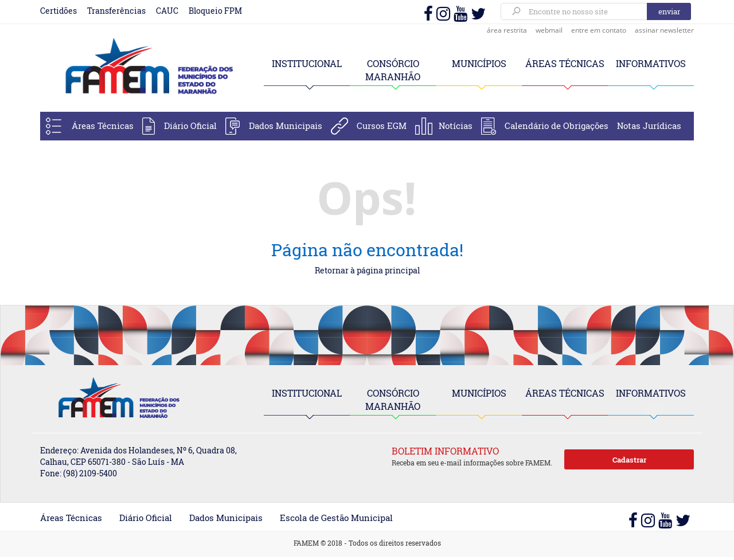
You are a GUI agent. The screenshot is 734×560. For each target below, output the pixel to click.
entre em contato (599, 30)
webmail (549, 30)
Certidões (58, 11)
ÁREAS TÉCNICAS (565, 63)
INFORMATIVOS (651, 63)
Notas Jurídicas (649, 126)
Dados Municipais (286, 126)
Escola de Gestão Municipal (336, 518)
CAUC (167, 11)
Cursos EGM (382, 126)
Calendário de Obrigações (557, 126)
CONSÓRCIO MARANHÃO (393, 400)
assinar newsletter (664, 30)
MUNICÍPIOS (479, 63)
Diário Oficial (190, 126)
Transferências (116, 11)
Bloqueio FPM (215, 11)
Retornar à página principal (367, 270)
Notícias (456, 126)
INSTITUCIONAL (307, 63)
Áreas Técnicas (103, 126)
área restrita (507, 30)
